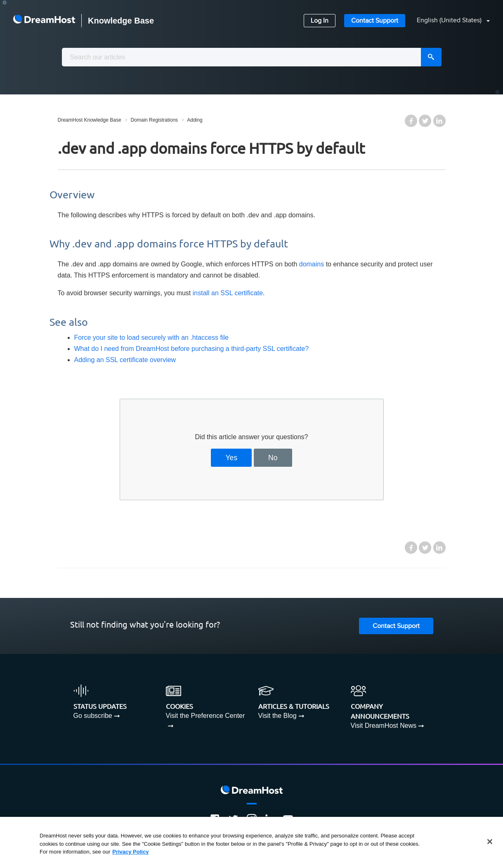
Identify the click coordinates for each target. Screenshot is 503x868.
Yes (231, 458)
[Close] (490, 842)
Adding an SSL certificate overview (125, 360)
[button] (448, 21)
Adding (195, 120)
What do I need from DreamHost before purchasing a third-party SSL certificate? (192, 349)
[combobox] (252, 57)
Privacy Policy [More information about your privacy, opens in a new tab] (130, 852)
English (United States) (450, 20)
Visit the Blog (277, 716)
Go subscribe (93, 716)
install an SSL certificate (228, 293)
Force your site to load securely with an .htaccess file (151, 338)
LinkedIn (439, 121)
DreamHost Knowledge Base (90, 120)
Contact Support (375, 21)
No (273, 458)
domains (312, 264)
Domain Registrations (154, 120)
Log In (320, 21)
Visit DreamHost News (384, 726)
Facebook (411, 121)
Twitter (425, 121)
